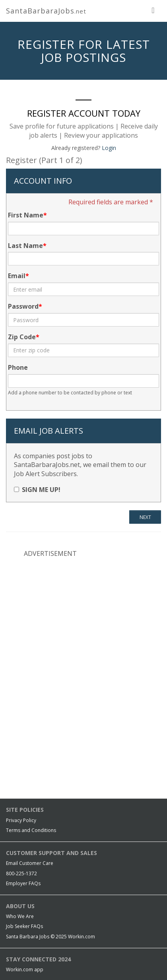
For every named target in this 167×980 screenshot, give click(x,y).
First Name (26, 215)
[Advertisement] (83, 616)
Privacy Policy (21, 820)
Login (109, 148)
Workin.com (82, 937)
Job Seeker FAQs (24, 926)
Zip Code (22, 337)
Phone (18, 367)
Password (23, 306)
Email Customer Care (30, 863)
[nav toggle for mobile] (153, 10)
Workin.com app (25, 969)
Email (17, 276)
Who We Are (20, 916)
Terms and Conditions (31, 830)
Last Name (25, 246)
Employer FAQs (23, 883)
